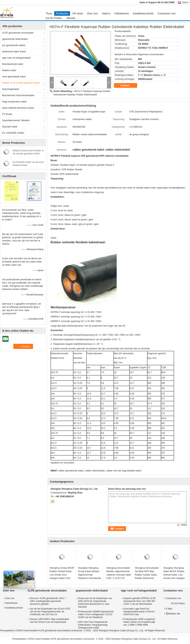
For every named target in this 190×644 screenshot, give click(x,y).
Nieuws (71, 18)
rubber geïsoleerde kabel (71, 471)
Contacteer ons (167, 13)
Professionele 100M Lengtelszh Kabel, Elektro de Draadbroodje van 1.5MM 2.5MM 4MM (139, 622)
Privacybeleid (7, 631)
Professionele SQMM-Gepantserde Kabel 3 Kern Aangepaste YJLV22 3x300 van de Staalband (96, 614)
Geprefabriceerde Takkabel (16, 120)
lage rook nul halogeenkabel (16, 58)
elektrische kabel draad (14, 52)
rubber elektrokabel (95, 471)
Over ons (92, 13)
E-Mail (169, 609)
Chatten (127, 86)
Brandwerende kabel (13, 64)
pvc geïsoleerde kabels (14, 45)
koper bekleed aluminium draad (18, 108)
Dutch (186, 2)
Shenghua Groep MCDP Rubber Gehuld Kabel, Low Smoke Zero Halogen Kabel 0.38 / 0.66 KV (62, 575)
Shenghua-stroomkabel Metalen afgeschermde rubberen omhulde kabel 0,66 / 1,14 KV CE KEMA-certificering (119, 575)
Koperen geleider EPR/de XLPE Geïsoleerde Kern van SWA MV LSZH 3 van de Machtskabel (139, 601)
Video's (106, 13)
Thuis (49, 13)
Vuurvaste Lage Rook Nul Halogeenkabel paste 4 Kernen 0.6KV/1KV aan (139, 612)
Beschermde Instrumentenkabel (18, 95)
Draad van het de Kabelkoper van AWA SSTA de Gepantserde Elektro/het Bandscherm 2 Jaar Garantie (95, 603)
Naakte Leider (9, 70)
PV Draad (7, 114)
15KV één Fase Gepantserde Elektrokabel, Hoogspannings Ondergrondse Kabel (93, 625)
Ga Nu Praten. (54, 18)
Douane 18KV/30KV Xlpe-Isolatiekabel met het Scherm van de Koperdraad (49, 621)
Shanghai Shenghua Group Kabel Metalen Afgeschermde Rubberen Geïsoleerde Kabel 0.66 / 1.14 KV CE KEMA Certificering (89, 576)
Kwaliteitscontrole (143, 13)
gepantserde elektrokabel (15, 39)
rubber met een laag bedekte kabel (124, 471)
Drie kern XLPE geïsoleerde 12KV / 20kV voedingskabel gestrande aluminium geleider (48, 601)
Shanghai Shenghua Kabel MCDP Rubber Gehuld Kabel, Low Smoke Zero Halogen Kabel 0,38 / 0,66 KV (174, 575)
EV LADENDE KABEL (13, 133)
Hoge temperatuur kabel (14, 102)
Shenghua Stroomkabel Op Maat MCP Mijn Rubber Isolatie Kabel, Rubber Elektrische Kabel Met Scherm (147, 575)
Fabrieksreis (122, 13)
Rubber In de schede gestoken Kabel (21, 83)
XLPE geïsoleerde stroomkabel (18, 33)
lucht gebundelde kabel (14, 77)
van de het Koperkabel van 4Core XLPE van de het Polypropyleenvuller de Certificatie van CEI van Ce (50, 612)
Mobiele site (173, 614)
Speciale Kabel (10, 127)
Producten (62, 13)
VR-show (78, 13)
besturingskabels (11, 89)
